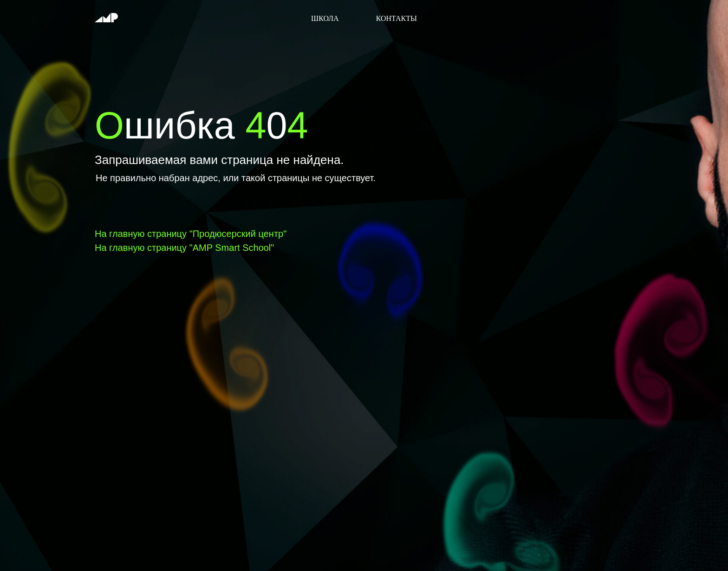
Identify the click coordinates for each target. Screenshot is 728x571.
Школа (325, 18)
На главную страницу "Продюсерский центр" (191, 234)
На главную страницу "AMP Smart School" (184, 248)
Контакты (396, 18)
